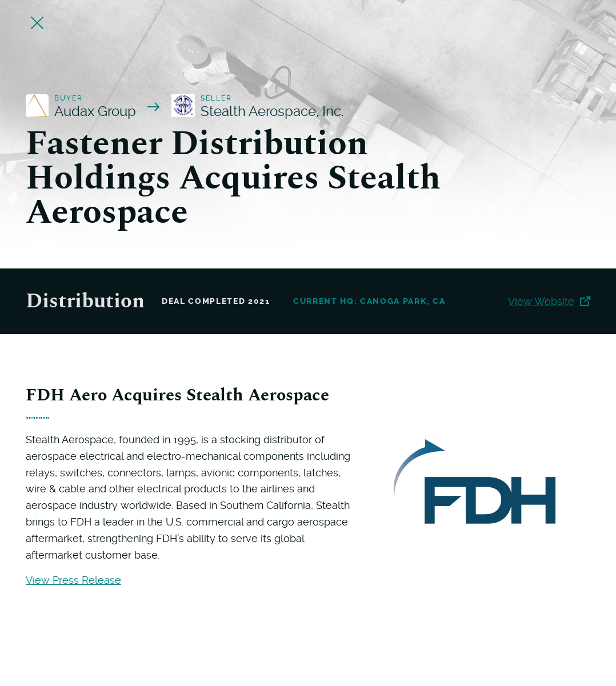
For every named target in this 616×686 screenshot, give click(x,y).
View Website (549, 301)
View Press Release (73, 580)
